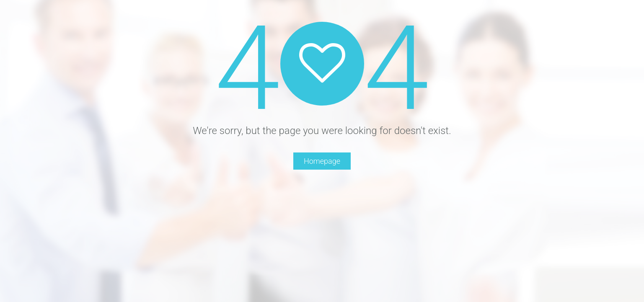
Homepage (322, 161)
